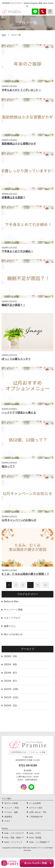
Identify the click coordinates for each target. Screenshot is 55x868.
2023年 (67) (10, 681)
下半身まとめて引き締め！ (17, 251)
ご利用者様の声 (36, 817)
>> (45, 585)
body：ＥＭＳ (35, 833)
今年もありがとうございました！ (21, 90)
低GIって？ (8, 466)
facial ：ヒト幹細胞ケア (39, 842)
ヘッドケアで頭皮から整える (19, 413)
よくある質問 (35, 803)
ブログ (7, 821)
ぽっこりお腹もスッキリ (16, 359)
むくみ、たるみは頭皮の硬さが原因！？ (25, 574)
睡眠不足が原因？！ (13, 305)
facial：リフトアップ (13, 842)
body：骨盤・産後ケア (14, 838)
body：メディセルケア (14, 833)
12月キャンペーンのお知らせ (19, 520)
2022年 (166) (11, 689)
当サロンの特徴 (11, 803)
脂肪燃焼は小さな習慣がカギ (19, 144)
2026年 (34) (10, 656)
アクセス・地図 (11, 812)
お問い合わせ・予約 (38, 812)
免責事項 (8, 817)
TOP (4, 35)
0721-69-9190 (28, 765)
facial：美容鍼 (35, 838)
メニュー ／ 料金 (12, 808)
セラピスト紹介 (36, 808)
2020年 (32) (10, 706)
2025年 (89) (10, 664)
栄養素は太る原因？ (13, 198)
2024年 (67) (10, 673)
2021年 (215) (11, 697)
